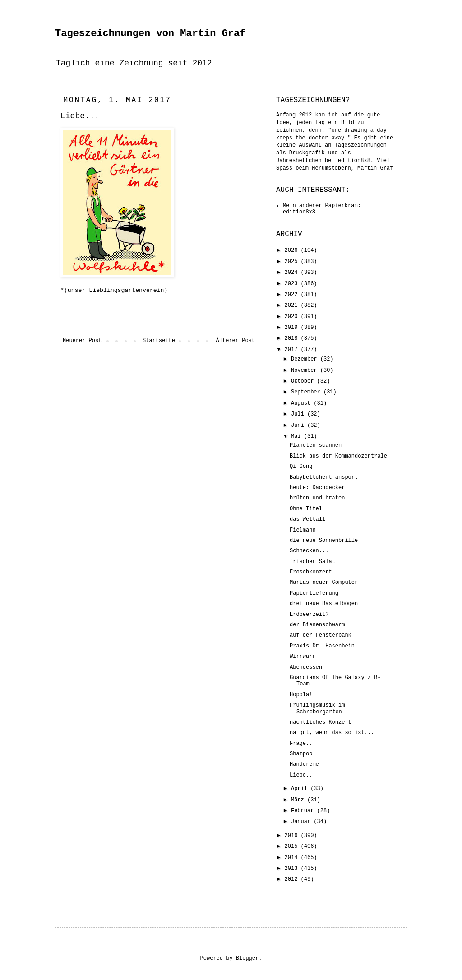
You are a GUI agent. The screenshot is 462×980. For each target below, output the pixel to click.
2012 (293, 879)
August (302, 403)
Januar (302, 822)
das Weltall (307, 519)
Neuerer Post (82, 341)
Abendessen (306, 667)
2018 (293, 338)
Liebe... (303, 775)
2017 (293, 350)
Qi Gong (301, 467)
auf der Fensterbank (321, 635)
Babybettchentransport (324, 477)
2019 (293, 328)
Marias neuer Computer (324, 582)
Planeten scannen (316, 445)
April (301, 789)
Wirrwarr (303, 656)
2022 (293, 295)
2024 (293, 273)
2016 (293, 836)
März (299, 800)
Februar (304, 811)
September (307, 392)
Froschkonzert (311, 572)
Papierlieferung (314, 593)
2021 (293, 305)
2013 (293, 869)
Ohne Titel (306, 509)
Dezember (306, 359)
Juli (299, 414)
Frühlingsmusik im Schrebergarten (317, 708)
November (306, 370)
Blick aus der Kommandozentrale (338, 456)
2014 (293, 858)
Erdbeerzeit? (309, 615)
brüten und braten (317, 498)
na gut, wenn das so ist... (332, 733)
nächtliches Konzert (321, 722)
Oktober (304, 381)
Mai (298, 436)
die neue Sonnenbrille (324, 541)
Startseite (159, 341)
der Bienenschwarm (317, 625)
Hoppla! (301, 695)
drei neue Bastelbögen (324, 604)
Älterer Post (236, 341)
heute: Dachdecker (317, 488)
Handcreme (304, 764)
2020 (293, 317)
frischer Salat (312, 562)
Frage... (303, 744)
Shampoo (301, 754)
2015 (293, 846)
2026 (293, 250)
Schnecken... (309, 551)
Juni (299, 425)
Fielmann (303, 530)
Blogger (247, 958)
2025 (293, 262)
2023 (293, 284)
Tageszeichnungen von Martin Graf (150, 34)
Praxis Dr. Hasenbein (322, 646)
